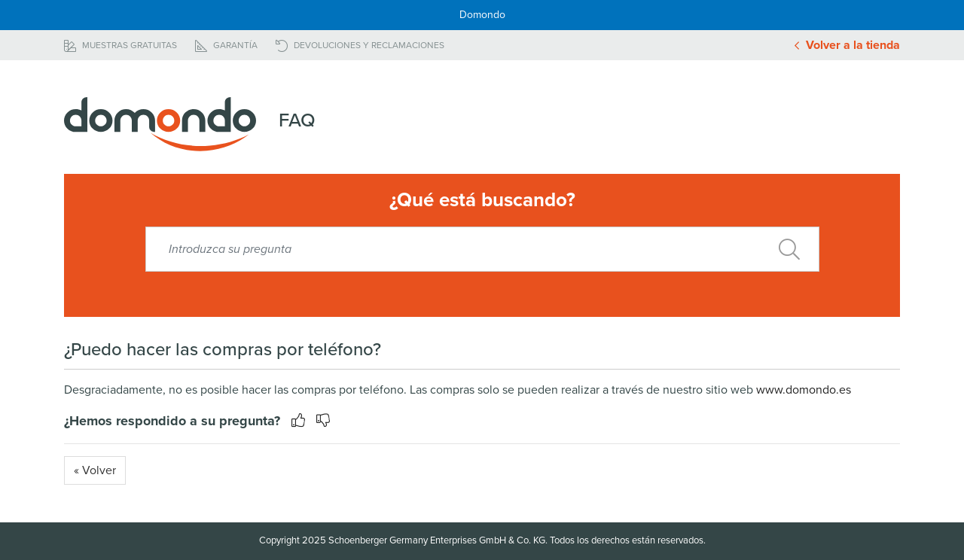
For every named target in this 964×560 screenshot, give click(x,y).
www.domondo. (798, 390)
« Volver (95, 470)
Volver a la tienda (847, 45)
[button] (319, 421)
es (845, 390)
